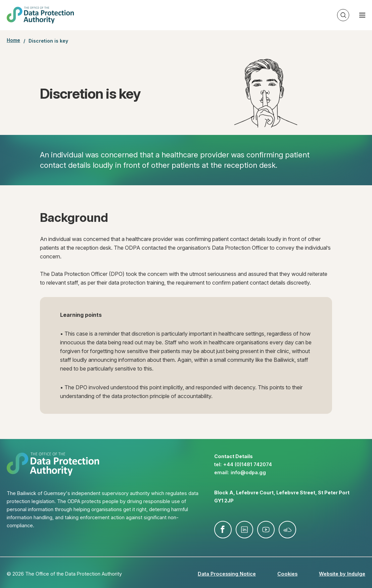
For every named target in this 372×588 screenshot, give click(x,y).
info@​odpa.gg (248, 472)
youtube (266, 530)
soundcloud (287, 530)
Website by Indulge (342, 574)
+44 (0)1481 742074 (248, 464)
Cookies (287, 574)
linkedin (244, 530)
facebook (223, 530)
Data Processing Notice (227, 574)
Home (13, 40)
